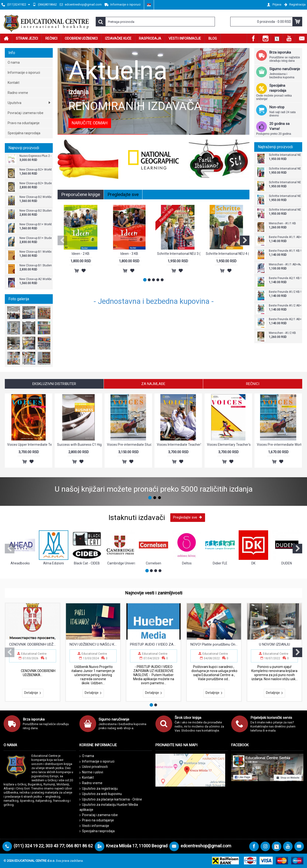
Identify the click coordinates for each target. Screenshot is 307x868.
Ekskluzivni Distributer (54, 384)
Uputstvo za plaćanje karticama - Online (111, 799)
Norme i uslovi (91, 772)
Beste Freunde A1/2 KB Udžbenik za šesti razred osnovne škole (285, 292)
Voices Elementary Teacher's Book (229, 445)
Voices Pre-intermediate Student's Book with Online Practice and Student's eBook (129, 445)
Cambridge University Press (121, 563)
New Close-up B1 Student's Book (35, 266)
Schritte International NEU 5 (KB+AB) (285, 210)
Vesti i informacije (94, 826)
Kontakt (87, 778)
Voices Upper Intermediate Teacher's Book (29, 445)
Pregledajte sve (123, 194)
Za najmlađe (153, 384)
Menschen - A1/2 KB (282, 333)
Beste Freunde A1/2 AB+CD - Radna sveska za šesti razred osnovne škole (285, 306)
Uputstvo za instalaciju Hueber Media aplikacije (109, 807)
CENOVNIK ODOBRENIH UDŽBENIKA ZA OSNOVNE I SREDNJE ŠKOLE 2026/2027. (33, 644)
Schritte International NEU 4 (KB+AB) (285, 182)
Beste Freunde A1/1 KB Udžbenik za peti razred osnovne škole (285, 251)
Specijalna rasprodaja (97, 831)
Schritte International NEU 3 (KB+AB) (285, 155)
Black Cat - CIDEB (87, 563)
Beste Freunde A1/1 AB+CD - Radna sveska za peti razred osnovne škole (285, 237)
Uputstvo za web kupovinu (101, 794)
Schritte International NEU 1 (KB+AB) (285, 169)
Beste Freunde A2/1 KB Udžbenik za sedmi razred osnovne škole (285, 278)
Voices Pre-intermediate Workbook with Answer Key (279, 445)
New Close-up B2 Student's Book (35, 211)
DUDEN (287, 563)
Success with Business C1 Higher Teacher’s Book (79, 445)
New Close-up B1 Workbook (35, 252)
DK (253, 563)
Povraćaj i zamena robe (99, 815)
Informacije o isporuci (97, 762)
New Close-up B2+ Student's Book (35, 183)
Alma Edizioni (53, 563)
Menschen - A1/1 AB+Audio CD (285, 265)
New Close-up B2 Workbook (35, 197)
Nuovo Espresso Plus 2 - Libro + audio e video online (35, 156)
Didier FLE (220, 563)
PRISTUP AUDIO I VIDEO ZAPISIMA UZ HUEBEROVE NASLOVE (153, 644)
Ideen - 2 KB (81, 254)
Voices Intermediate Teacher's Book (179, 445)
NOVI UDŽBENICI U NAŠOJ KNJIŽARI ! (93, 644)
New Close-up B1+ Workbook (35, 224)
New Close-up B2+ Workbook (35, 170)
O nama (87, 756)
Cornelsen (153, 563)
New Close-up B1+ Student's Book (35, 238)
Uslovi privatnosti (94, 767)
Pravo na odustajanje (97, 820)
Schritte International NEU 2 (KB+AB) (285, 196)
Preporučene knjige (81, 194)
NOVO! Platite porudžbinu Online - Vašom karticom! (214, 644)
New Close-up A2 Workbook (35, 279)
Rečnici (253, 384)
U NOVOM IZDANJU (275, 644)
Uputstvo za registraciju (99, 789)
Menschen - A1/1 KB (282, 223)
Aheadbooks (20, 563)
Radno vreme (91, 783)
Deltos (187, 563)
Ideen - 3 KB (129, 254)
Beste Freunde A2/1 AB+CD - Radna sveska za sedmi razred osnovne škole (285, 319)
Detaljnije (33, 693)
